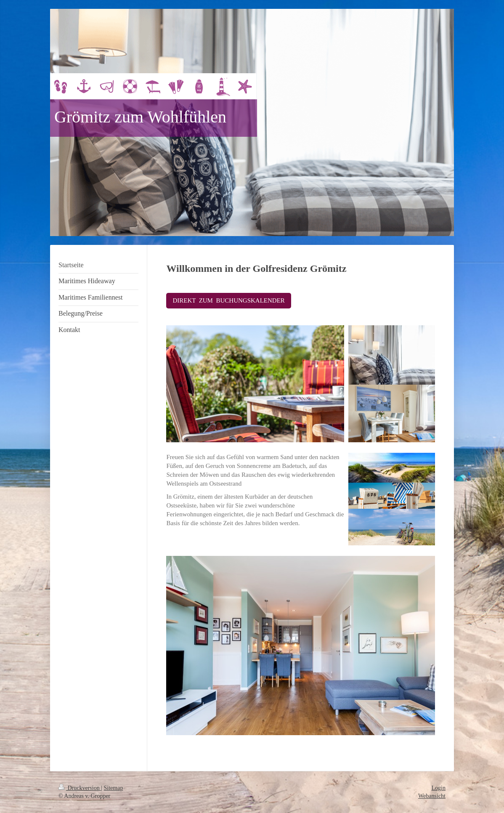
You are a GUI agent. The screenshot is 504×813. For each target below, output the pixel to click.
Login (439, 788)
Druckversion (80, 788)
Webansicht (432, 796)
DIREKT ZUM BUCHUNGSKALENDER (228, 300)
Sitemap (114, 788)
